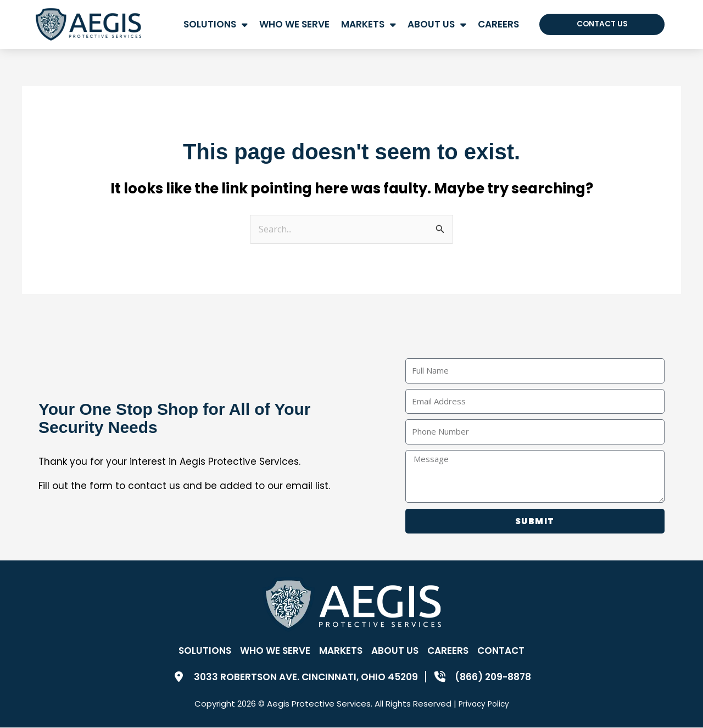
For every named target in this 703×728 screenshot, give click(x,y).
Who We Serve (294, 24)
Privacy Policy (484, 704)
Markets (369, 24)
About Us (437, 24)
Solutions (216, 24)
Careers (498, 24)
